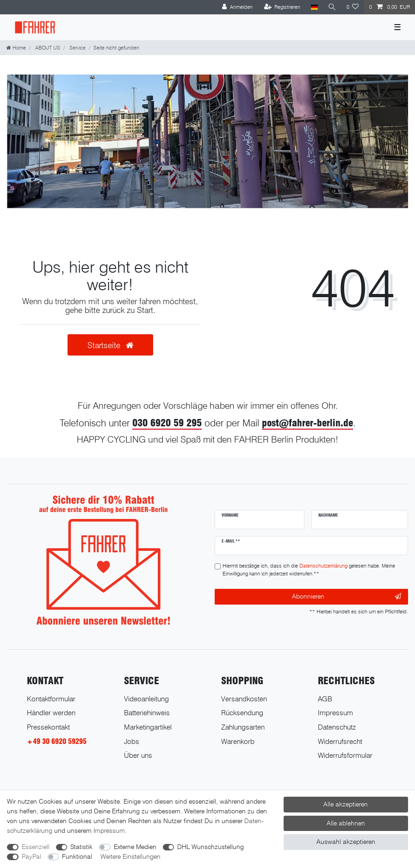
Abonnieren (347, 597)
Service (77, 48)
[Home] (16, 48)
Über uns (138, 755)
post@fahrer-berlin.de (307, 423)
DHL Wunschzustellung (211, 847)
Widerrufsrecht (340, 741)
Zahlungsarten (243, 727)
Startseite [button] (110, 345)
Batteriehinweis (147, 713)
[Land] (314, 7)
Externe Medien (135, 847)
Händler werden (51, 713)
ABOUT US (47, 48)
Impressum (335, 713)
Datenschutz (337, 727)
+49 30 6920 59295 (57, 741)
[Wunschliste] (353, 7)
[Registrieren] (282, 7)
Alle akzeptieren (346, 804)
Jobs (132, 741)
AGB (325, 699)
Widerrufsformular (345, 755)
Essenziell (36, 847)
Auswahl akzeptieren (346, 842)
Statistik (81, 847)
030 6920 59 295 (167, 423)
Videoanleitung (146, 699)
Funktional (77, 856)
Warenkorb (238, 741)
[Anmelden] (237, 7)
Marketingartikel (148, 727)
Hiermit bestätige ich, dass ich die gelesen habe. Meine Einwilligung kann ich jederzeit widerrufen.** (309, 570)
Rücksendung (242, 713)
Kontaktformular (51, 699)
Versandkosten (244, 699)
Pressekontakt (48, 727)
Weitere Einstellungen (130, 856)
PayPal (31, 856)
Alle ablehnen (346, 823)
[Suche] (332, 7)
